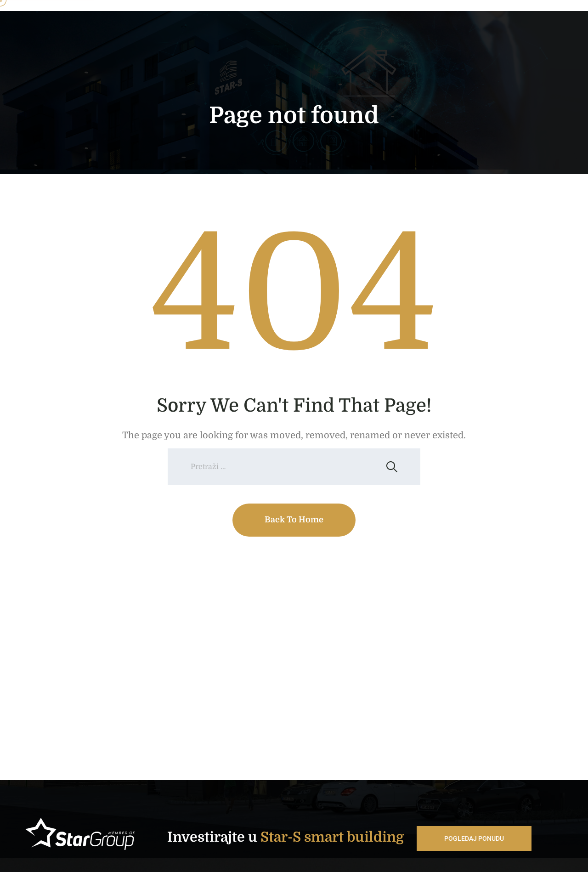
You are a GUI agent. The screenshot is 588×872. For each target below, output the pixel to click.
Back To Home (294, 520)
